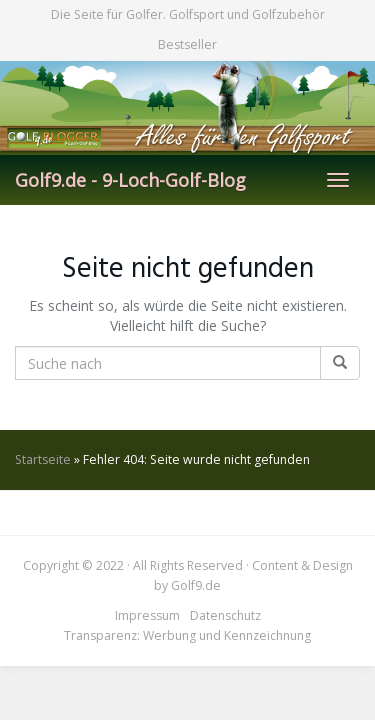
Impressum (147, 615)
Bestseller (187, 44)
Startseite (43, 459)
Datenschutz (225, 615)
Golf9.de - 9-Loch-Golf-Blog (130, 180)
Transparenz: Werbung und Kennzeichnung (187, 635)
